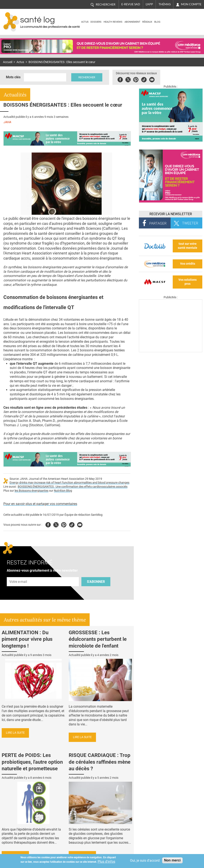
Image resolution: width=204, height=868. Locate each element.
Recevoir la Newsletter (171, 214)
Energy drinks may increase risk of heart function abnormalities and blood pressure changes (69, 483)
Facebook (120, 79)
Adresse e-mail (18, 575)
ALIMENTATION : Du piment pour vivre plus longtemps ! (27, 639)
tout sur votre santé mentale (188, 246)
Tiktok (144, 79)
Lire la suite (15, 733)
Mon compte (191, 4)
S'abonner (96, 582)
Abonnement (132, 22)
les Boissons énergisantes (31, 491)
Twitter (128, 79)
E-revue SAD (131, 4)
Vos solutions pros (188, 282)
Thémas (165, 4)
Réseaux (147, 22)
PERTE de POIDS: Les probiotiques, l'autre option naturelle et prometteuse (32, 762)
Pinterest (136, 79)
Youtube (80, 524)
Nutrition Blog (63, 491)
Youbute (152, 79)
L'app (149, 4)
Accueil (8, 62)
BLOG (157, 22)
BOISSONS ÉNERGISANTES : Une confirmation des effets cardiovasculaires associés (73, 487)
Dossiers (96, 22)
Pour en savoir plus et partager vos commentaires (40, 504)
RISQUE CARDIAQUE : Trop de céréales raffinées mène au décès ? (100, 762)
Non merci (172, 860)
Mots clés (13, 77)
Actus (85, 22)
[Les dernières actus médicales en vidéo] (171, 351)
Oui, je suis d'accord (145, 860)
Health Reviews (113, 22)
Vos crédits (188, 264)
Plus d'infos (106, 862)
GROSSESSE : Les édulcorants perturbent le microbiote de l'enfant (98, 639)
